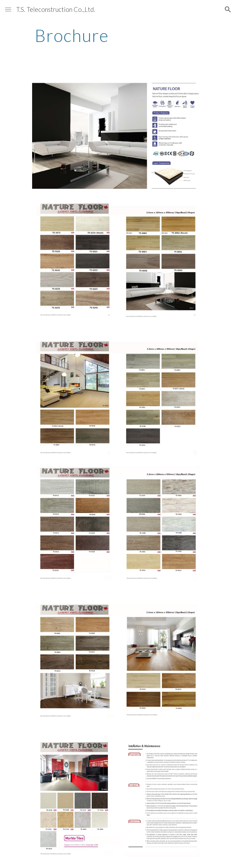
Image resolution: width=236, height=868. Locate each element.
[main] (118, 36)
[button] (8, 9)
